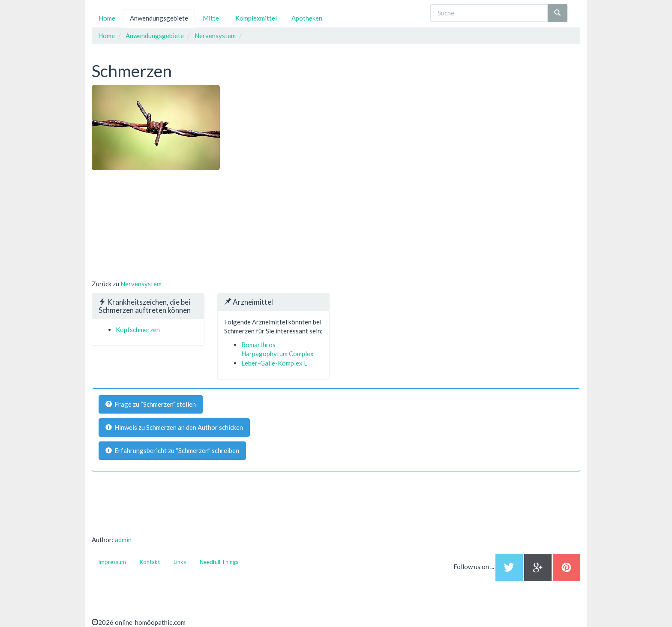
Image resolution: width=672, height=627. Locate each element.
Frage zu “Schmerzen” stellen (151, 404)
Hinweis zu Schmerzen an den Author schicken (174, 427)
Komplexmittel (256, 18)
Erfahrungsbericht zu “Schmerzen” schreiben (172, 450)
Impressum (112, 562)
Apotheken (307, 18)
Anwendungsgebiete (159, 18)
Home (107, 18)
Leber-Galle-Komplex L (274, 363)
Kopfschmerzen (138, 330)
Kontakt (150, 562)
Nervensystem (141, 284)
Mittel (212, 18)
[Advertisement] (156, 224)
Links (180, 562)
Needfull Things (219, 562)
